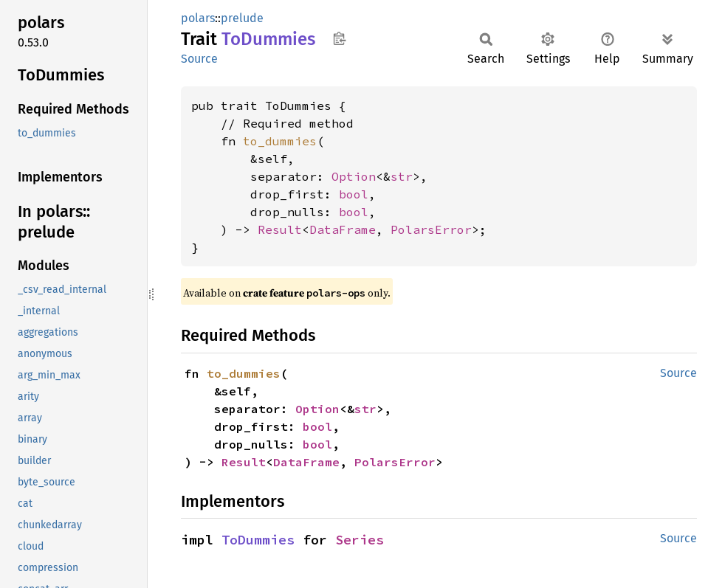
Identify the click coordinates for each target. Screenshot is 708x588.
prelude (242, 18)
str (402, 176)
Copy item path (339, 38)
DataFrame (343, 229)
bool (354, 194)
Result (280, 229)
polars (198, 18)
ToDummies (258, 540)
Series (360, 540)
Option (354, 176)
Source (199, 59)
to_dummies (280, 141)
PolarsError (431, 229)
